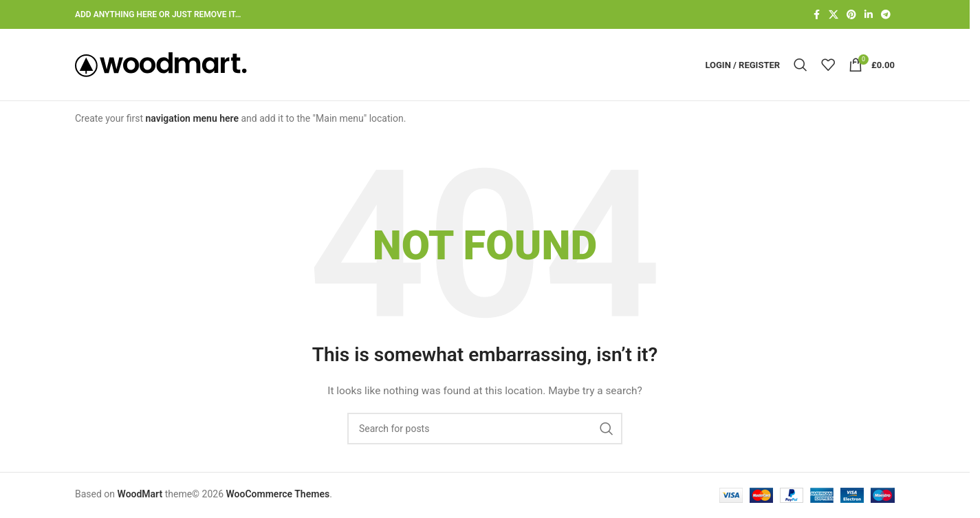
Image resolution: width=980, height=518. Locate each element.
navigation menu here (192, 118)
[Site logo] (161, 64)
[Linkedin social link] (869, 15)
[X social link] (834, 15)
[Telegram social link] (886, 15)
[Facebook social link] (816, 15)
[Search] (801, 65)
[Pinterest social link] (851, 15)
